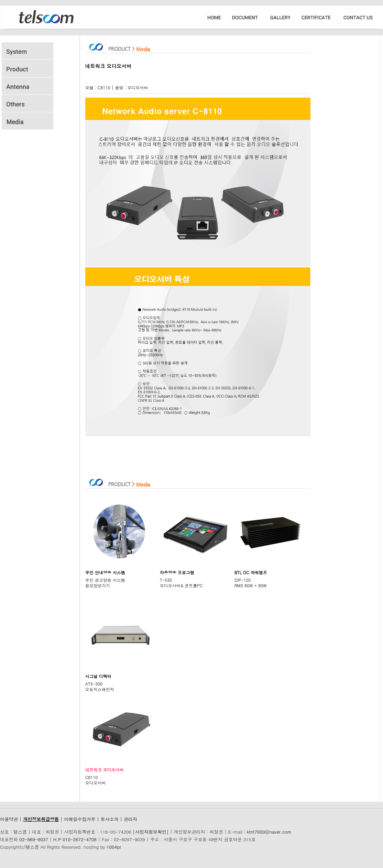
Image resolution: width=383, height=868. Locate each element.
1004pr (114, 847)
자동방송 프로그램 (177, 572)
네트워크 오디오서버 (105, 770)
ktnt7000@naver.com (269, 832)
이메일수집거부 (80, 819)
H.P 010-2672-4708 (75, 839)
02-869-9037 (34, 839)
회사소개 (110, 819)
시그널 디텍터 (98, 676)
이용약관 (9, 819)
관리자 (130, 819)
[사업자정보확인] (151, 832)
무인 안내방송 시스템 (105, 572)
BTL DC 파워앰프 (251, 572)
